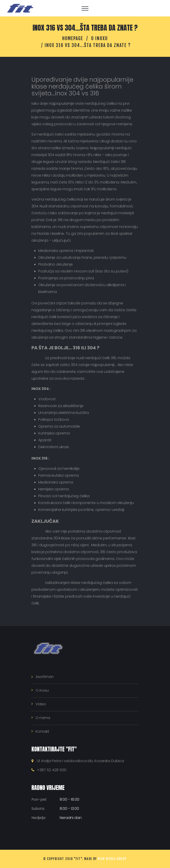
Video (41, 704)
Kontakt (42, 731)
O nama (43, 718)
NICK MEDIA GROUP (112, 859)
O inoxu (99, 38)
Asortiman (45, 677)
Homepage (73, 38)
